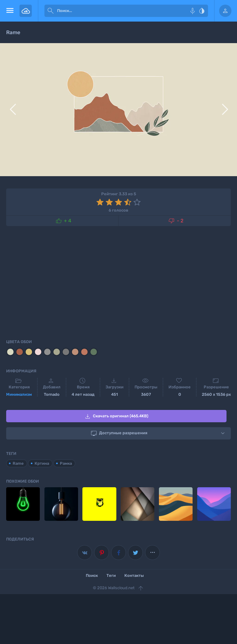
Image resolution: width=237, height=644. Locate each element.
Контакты (134, 575)
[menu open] (10, 11)
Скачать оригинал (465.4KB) (116, 416)
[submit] (51, 11)
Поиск (92, 575)
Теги (111, 575)
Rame (18, 463)
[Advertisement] (118, 281)
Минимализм (19, 394)
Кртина (42, 463)
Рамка (66, 463)
